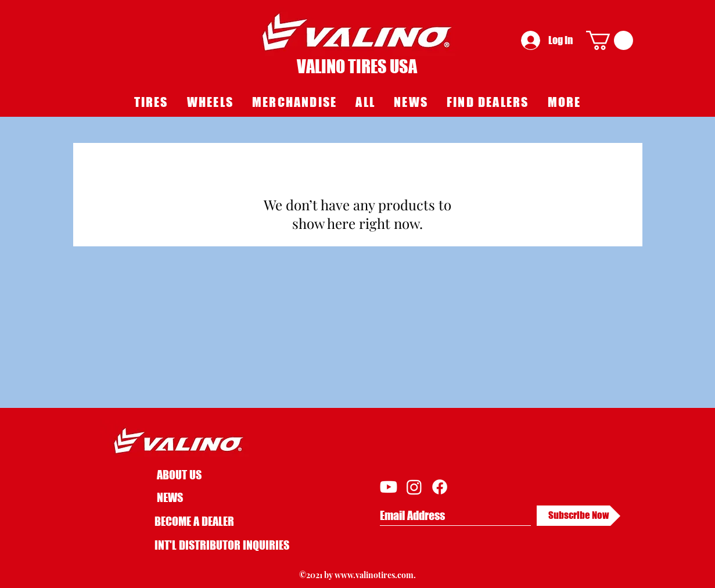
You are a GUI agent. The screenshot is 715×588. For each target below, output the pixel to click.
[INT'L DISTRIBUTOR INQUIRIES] (222, 546)
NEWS (170, 497)
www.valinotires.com (374, 575)
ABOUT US (179, 475)
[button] (610, 40)
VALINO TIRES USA (357, 66)
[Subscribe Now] (579, 516)
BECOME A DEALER (194, 521)
